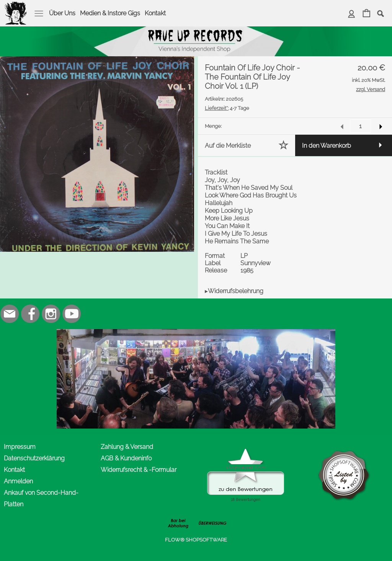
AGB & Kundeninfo (126, 458)
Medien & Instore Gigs (110, 13)
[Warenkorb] (367, 14)
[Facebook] (30, 314)
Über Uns (62, 13)
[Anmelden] (352, 14)
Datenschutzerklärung (34, 458)
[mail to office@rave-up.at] (10, 314)
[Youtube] (72, 314)
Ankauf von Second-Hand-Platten (41, 498)
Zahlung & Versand (127, 447)
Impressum (20, 447)
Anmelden (18, 481)
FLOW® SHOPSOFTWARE (196, 540)
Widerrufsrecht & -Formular (139, 470)
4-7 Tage (227, 108)
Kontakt (155, 13)
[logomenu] (16, 6)
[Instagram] (51, 314)
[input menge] (360, 126)
